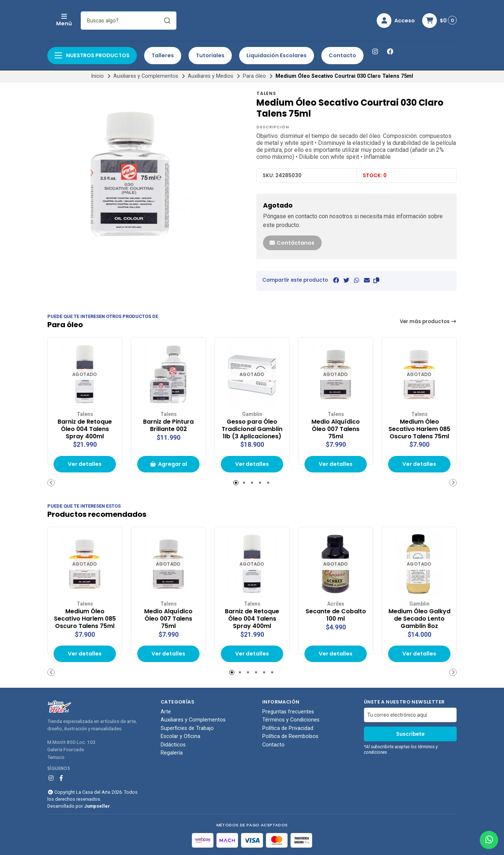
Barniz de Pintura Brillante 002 (168, 425)
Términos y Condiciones (291, 720)
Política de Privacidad (288, 728)
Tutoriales (210, 55)
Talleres (163, 55)
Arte (166, 712)
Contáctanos (292, 243)
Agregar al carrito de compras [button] (168, 466)
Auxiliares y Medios (211, 76)
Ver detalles (85, 464)
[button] (376, 280)
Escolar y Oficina (180, 737)
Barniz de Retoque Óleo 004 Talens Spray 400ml (85, 429)
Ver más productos (428, 321)
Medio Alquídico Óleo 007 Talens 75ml (336, 429)
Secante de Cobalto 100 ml (336, 615)
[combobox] (177, 21)
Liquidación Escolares (277, 55)
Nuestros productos (92, 55)
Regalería (172, 753)
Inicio (97, 76)
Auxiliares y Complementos (146, 76)
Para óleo (254, 76)
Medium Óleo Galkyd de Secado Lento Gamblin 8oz (419, 619)
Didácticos (173, 745)
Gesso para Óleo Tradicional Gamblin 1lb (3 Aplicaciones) (252, 429)
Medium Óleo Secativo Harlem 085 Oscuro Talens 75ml (419, 429)
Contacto (342, 55)
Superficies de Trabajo (187, 728)
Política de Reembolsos (290, 737)
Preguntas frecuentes (288, 712)
